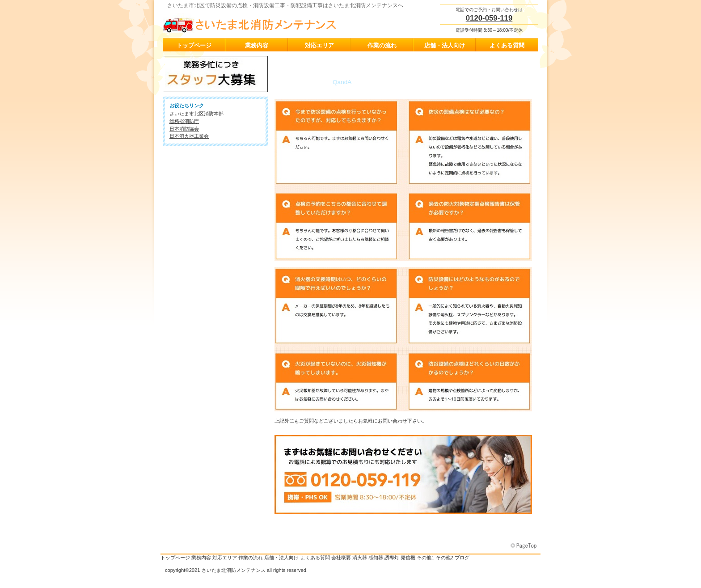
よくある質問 (315, 558)
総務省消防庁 (184, 121)
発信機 (408, 558)
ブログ (462, 558)
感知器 (376, 558)
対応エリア (225, 558)
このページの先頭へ (524, 546)
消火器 (360, 558)
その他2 (445, 558)
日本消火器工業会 (189, 136)
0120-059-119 (489, 18)
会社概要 (341, 558)
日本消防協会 (184, 129)
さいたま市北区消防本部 (196, 114)
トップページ (175, 558)
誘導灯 (392, 558)
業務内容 (201, 558)
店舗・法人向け (281, 558)
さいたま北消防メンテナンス (252, 23)
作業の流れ (251, 558)
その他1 (425, 558)
